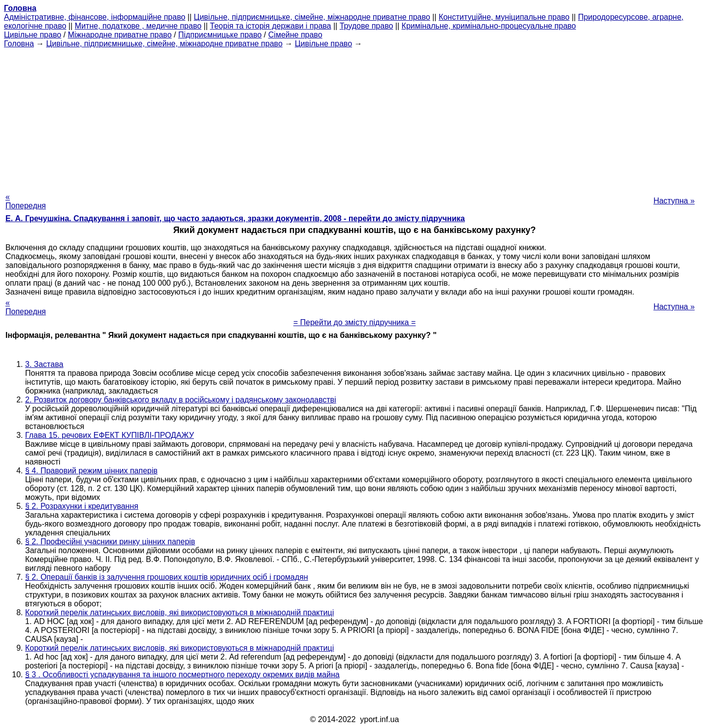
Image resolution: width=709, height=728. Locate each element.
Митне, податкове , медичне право (138, 26)
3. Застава (44, 364)
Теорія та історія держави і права (270, 26)
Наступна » (674, 201)
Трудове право (367, 26)
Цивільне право (32, 35)
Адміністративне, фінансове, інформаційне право (95, 17)
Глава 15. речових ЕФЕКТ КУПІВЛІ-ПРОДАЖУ (110, 435)
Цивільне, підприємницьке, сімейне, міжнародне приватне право (312, 17)
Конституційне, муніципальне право (504, 17)
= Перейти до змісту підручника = (355, 322)
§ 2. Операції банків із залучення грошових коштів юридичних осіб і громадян (167, 577)
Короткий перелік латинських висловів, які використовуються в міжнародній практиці (179, 612)
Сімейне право (295, 35)
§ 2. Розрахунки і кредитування (82, 506)
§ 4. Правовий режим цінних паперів (91, 471)
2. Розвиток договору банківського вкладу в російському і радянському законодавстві (181, 400)
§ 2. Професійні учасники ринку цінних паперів (110, 542)
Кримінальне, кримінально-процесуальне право (489, 26)
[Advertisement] (354, 117)
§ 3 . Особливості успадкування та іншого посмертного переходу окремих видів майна (182, 675)
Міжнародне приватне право (120, 35)
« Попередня (26, 201)
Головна (19, 44)
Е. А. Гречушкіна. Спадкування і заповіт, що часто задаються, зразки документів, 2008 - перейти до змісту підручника (235, 218)
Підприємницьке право (220, 35)
